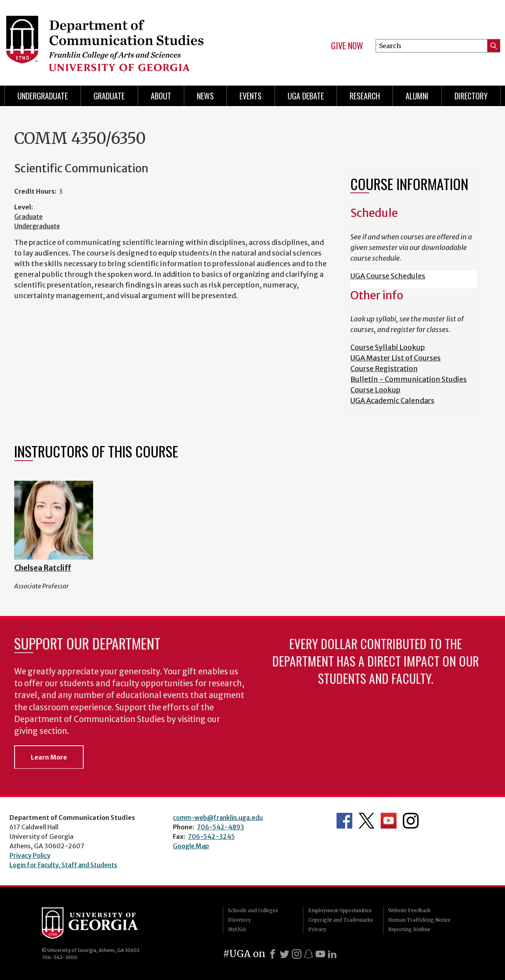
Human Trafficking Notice (419, 920)
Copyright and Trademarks (341, 920)
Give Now (347, 46)
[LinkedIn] (332, 954)
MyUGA (237, 929)
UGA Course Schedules (388, 276)
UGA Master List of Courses (396, 358)
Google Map (191, 846)
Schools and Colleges (253, 910)
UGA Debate (306, 96)
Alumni (417, 96)
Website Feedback (409, 910)
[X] (284, 954)
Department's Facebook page (344, 821)
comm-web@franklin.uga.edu (218, 818)
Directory (471, 96)
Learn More (49, 757)
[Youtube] (320, 954)
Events (251, 96)
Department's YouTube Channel (389, 821)
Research (365, 96)
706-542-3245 (211, 836)
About (161, 96)
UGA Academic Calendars (392, 400)
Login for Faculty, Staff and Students (63, 865)
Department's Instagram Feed (411, 821)
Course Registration (384, 369)
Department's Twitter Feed (367, 821)
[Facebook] (273, 954)
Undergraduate (43, 96)
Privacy (317, 929)
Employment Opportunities (340, 910)
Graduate (109, 96)
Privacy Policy (30, 855)
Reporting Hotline (409, 929)
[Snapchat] (309, 954)
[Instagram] (297, 954)
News (205, 96)
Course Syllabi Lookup (388, 347)
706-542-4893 (221, 827)
